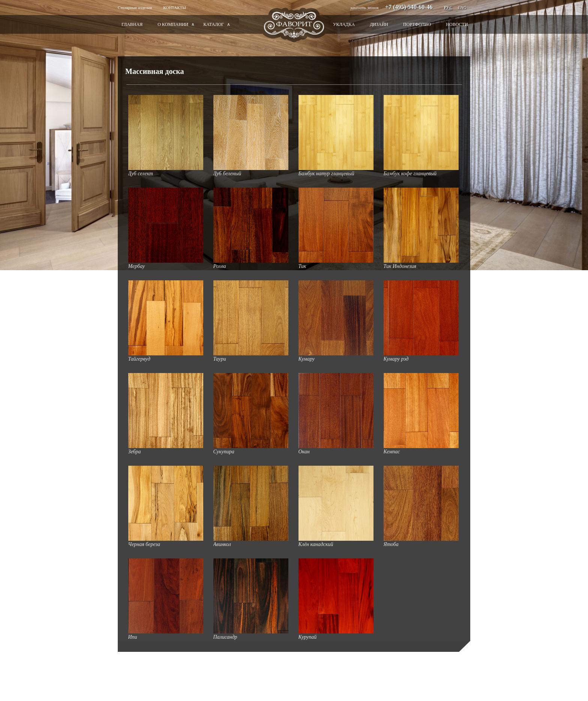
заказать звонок (364, 8)
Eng (462, 8)
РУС (448, 8)
